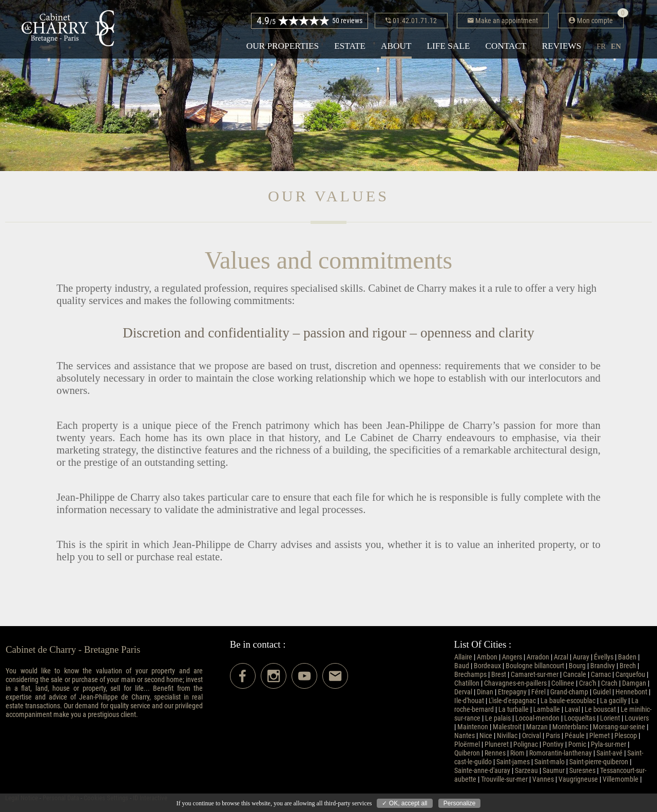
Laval (572, 710)
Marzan (537, 727)
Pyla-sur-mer (608, 744)
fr (601, 46)
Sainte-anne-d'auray (482, 771)
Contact (506, 46)
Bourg (577, 666)
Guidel (602, 692)
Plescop (626, 736)
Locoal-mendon (537, 718)
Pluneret (497, 744)
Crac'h (588, 683)
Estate (350, 46)
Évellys (604, 657)
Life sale (449, 46)
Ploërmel (467, 744)
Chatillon (467, 683)
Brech (628, 666)
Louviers (637, 718)
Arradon (538, 657)
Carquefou (630, 675)
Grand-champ (569, 692)
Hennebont (631, 692)
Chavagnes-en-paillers (515, 683)
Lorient (610, 718)
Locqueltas (580, 718)
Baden (627, 657)
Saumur (554, 771)
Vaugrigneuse (578, 779)
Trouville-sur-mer (504, 779)
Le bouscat (600, 710)
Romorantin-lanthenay (561, 753)
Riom (517, 753)
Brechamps (470, 675)
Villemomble (621, 779)
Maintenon (473, 727)
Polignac (526, 744)
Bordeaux (487, 666)
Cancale (575, 675)
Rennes (495, 753)
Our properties (283, 46)
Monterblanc (570, 727)
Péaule (575, 736)
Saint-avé (610, 753)
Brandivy (603, 666)
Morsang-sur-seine (619, 727)
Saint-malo (549, 762)
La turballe (514, 710)
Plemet (600, 736)
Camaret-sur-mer (535, 675)
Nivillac (507, 736)
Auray (581, 657)
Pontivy (553, 744)
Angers (512, 657)
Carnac (601, 675)
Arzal (561, 657)
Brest (499, 675)
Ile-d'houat (469, 701)
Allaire (463, 657)
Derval (463, 692)
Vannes (543, 779)
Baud (462, 666)
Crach (609, 683)
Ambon (487, 657)
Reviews (562, 46)
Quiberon (467, 753)
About (396, 46)
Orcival (532, 736)
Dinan (485, 692)
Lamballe (547, 710)
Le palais (498, 718)
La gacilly (613, 701)
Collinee (563, 683)
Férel (538, 692)
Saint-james (513, 762)
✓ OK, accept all (404, 803)
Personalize (460, 803)
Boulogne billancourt (535, 666)
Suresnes (582, 771)
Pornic (577, 744)
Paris (553, 736)
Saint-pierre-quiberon (599, 762)
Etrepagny (512, 692)
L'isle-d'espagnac (512, 701)
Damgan (634, 683)
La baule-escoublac (568, 701)
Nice (486, 736)
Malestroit (507, 727)
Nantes (465, 736)
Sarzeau (526, 771)
